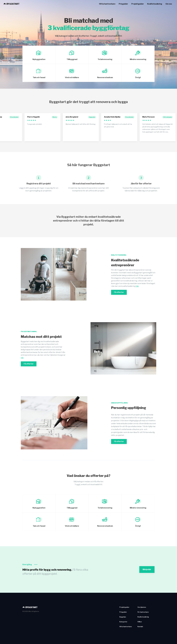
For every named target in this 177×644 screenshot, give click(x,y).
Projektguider (138, 4)
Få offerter (119, 292)
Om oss (169, 4)
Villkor (140, 622)
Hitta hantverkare (107, 4)
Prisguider (123, 4)
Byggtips (123, 617)
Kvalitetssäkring (155, 4)
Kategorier (123, 622)
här (137, 286)
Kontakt (140, 627)
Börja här (147, 569)
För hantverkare (143, 612)
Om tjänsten (142, 607)
